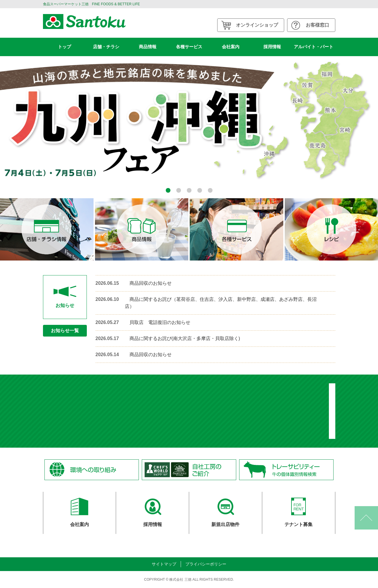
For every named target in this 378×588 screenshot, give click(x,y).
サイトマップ (164, 564)
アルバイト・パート (314, 47)
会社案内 (231, 47)
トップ (64, 47)
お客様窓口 (317, 25)
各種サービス (189, 47)
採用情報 (272, 47)
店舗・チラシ (106, 47)
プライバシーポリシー (206, 564)
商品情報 (148, 47)
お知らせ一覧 (65, 331)
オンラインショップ (257, 25)
